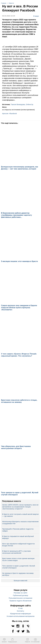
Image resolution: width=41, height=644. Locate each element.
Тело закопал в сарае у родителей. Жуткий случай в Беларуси (19, 567)
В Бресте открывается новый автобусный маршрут (18, 537)
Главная (4, 3)
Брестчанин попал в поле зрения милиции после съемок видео (18, 559)
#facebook (13, 113)
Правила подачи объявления (21, 601)
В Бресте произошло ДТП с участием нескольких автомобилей (16, 552)
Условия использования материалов (20, 616)
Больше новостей (20, 581)
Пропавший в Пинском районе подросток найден (18, 530)
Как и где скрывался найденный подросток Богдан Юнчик (18, 545)
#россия (5, 113)
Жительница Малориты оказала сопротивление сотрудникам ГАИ (20, 522)
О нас (21, 608)
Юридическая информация (21, 614)
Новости (11, 3)
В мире (36, 16)
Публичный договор (21, 595)
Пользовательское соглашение (20, 598)
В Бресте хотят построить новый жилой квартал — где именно (20, 515)
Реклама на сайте (20, 593)
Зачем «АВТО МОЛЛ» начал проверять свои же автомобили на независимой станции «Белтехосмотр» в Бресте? (20, 507)
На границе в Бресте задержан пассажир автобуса (18, 574)
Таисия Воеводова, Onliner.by (22, 104)
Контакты (20, 611)
